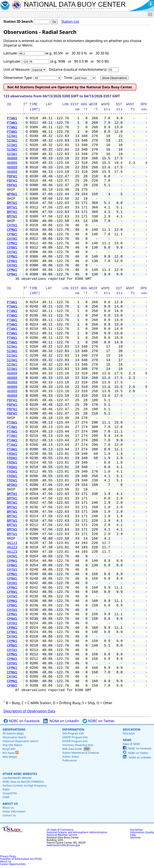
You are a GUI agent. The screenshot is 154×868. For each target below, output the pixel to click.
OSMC (6, 797)
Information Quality (142, 832)
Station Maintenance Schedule (81, 753)
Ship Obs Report (12, 745)
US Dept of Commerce (60, 830)
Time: (68, 78)
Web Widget (10, 757)
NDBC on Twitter (99, 721)
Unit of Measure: (17, 69)
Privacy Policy (8, 856)
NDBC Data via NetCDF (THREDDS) (23, 782)
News (127, 740)
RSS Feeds (11, 753)
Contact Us (9, 815)
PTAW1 (12, 423)
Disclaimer (136, 830)
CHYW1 (12, 225)
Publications (70, 760)
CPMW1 (12, 230)
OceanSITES (10, 793)
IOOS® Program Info (75, 741)
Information (73, 729)
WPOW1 (12, 194)
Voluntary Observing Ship (78, 745)
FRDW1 (12, 454)
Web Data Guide (72, 749)
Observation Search (14, 737)
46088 (12, 158)
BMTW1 (12, 203)
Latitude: (11, 53)
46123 (12, 543)
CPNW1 (12, 234)
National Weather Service (62, 835)
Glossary (135, 837)
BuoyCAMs (9, 749)
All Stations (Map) (13, 733)
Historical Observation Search (20, 741)
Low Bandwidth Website (17, 778)
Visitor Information (14, 811)
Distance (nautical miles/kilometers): (78, 69)
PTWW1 (12, 118)
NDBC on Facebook (22, 721)
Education (132, 729)
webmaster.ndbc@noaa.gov (63, 845)
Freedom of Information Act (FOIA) (21, 859)
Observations (14, 729)
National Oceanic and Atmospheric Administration (77, 832)
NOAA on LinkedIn (61, 721)
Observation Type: (18, 78)
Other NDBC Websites (20, 774)
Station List (70, 22)
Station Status (71, 757)
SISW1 (12, 136)
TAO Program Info (73, 733)
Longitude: (12, 61)
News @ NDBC (132, 744)
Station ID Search (18, 21)
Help (133, 835)
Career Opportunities (13, 864)
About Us (10, 804)
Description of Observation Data (29, 711)
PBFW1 (12, 176)
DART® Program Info (75, 737)
